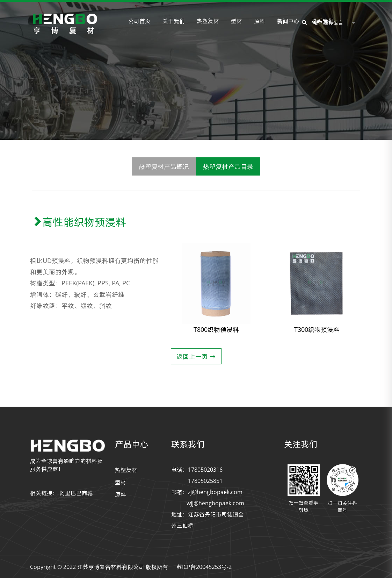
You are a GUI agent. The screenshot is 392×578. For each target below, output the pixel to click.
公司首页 (139, 21)
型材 (237, 21)
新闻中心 (288, 21)
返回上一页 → (196, 356)
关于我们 (174, 21)
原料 (260, 21)
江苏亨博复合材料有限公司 (111, 567)
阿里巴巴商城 (76, 493)
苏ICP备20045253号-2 (204, 567)
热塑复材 (208, 21)
